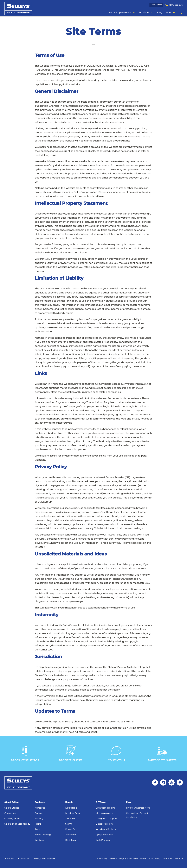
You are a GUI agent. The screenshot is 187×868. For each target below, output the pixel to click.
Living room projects (106, 818)
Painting (39, 818)
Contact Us (24, 859)
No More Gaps (73, 813)
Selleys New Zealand (44, 859)
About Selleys (12, 802)
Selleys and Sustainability (17, 824)
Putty (38, 829)
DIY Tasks (101, 802)
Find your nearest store (138, 808)
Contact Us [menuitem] (170, 13)
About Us (9, 859)
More (129, 802)
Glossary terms (12, 818)
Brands (69, 802)
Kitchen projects (104, 813)
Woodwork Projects (106, 829)
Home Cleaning (43, 835)
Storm (69, 824)
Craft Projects (103, 840)
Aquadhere (71, 835)
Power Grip (71, 829)
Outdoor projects (105, 824)
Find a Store (156, 5)
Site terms (168, 858)
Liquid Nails (71, 808)
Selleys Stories (12, 808)
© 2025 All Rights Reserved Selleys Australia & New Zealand (120, 858)
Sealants (39, 813)
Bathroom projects (105, 808)
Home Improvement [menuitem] (120, 13)
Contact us (10, 813)
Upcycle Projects (104, 835)
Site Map (179, 858)
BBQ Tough (71, 840)
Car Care (39, 840)
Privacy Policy (154, 858)
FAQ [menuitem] (157, 13)
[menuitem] (174, 5)
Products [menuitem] (144, 13)
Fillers (38, 824)
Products (40, 802)
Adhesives (40, 808)
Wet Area (70, 818)
